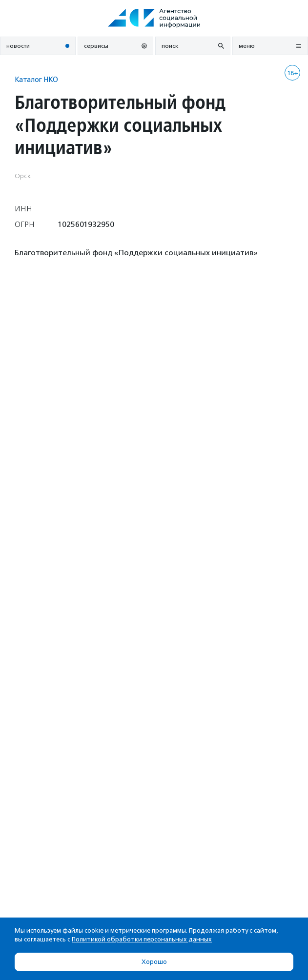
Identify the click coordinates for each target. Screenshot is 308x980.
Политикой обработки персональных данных (142, 939)
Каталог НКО (36, 79)
